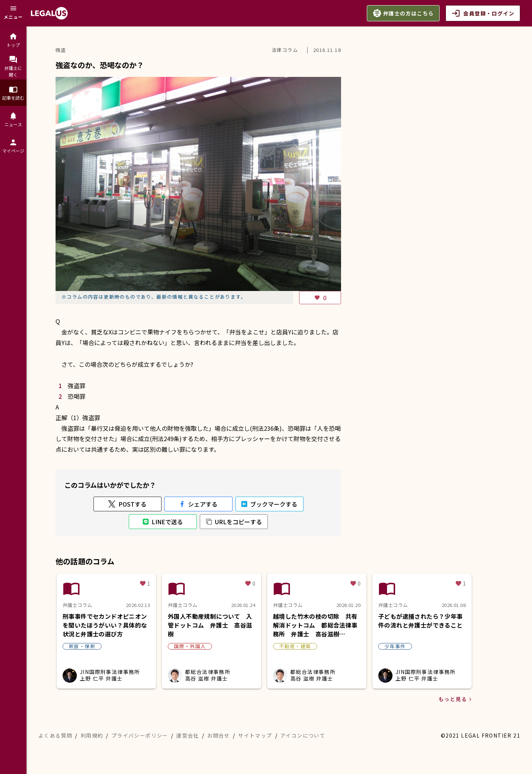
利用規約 (92, 735)
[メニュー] (13, 13)
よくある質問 (55, 735)
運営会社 (188, 735)
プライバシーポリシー (140, 735)
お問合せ (219, 735)
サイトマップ (255, 735)
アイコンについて (303, 735)
